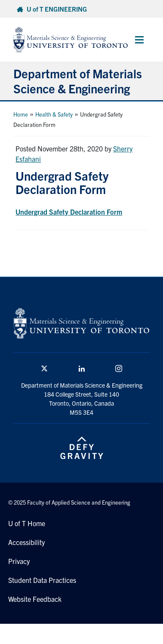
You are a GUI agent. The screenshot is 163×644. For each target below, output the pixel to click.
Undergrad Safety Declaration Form (69, 212)
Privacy (19, 561)
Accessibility (26, 542)
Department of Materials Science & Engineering (78, 81)
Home (21, 114)
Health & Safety (54, 114)
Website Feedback (35, 599)
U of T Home (27, 523)
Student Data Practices (42, 580)
